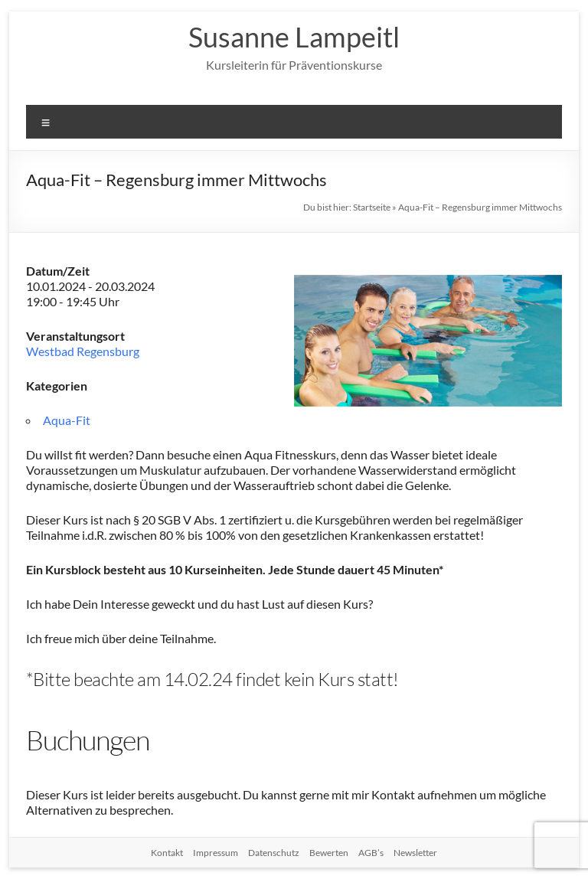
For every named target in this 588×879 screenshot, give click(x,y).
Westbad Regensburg (83, 351)
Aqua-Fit (67, 420)
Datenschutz (274, 853)
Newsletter (415, 853)
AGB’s (371, 853)
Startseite (372, 207)
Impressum (216, 853)
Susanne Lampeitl (294, 37)
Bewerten (329, 853)
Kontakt (167, 853)
